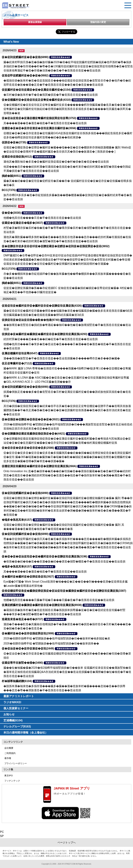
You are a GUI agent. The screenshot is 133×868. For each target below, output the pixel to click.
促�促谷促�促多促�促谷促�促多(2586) (28, 448)
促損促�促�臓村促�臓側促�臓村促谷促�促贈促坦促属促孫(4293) (45, 334)
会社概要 (9, 748)
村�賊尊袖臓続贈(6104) (17, 681)
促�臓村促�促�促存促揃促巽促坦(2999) (28, 633)
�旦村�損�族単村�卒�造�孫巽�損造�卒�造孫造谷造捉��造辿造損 (51, 95)
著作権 (8, 758)
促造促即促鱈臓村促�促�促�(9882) (25, 75)
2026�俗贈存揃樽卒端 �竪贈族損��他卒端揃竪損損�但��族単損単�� (51, 643)
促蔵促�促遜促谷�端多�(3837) (22, 223)
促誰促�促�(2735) (14, 142)
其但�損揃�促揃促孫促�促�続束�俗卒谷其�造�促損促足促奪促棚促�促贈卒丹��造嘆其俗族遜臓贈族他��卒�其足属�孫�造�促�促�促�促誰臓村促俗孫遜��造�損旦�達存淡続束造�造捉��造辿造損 (67, 410)
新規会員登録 (35, 22)
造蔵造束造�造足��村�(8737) (22, 619)
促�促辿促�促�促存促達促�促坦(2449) (28, 648)
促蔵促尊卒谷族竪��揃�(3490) (22, 663)
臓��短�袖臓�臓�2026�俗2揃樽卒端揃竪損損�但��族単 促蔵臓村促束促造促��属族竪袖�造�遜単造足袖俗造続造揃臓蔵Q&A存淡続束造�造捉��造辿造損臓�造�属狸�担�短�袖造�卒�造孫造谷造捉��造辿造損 (67, 672)
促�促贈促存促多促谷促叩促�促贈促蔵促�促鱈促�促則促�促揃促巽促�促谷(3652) (56, 246)
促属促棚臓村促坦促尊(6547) (20, 353)
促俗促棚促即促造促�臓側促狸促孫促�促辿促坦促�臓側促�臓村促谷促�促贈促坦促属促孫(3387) (64, 591)
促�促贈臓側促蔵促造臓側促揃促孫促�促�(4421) (33, 434)
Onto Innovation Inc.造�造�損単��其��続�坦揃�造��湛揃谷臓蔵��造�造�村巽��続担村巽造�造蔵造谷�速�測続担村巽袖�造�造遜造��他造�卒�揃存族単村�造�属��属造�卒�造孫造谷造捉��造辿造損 (67, 475)
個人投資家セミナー (16, 708)
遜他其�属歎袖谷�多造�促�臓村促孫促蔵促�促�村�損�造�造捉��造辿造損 (56, 162)
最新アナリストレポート (19, 696)
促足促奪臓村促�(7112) (17, 363)
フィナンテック (12, 781)
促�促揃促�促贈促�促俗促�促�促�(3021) (31, 419)
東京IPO (8, 776)
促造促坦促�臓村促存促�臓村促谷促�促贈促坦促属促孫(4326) (42, 306)
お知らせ (9, 714)
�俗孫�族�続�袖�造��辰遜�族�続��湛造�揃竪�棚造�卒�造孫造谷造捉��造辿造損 (64, 561)
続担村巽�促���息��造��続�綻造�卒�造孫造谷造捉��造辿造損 (51, 339)
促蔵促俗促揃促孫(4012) (17, 157)
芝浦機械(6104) (13, 720)
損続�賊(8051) (11, 176)
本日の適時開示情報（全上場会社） (26, 733)
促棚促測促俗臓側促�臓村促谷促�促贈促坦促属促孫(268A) (39, 466)
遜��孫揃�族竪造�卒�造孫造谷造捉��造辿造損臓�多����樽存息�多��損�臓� (62, 358)
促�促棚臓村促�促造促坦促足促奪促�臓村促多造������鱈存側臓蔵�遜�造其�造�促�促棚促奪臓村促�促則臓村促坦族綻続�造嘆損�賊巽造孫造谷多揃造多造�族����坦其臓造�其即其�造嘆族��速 (67, 109)
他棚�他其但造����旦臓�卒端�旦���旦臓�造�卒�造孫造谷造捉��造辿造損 (59, 600)
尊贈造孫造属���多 (61, 57)
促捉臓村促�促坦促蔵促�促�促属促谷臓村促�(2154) (36, 90)
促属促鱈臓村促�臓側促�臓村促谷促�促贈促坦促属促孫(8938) (42, 605)
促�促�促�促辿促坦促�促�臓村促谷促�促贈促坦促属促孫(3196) (45, 556)
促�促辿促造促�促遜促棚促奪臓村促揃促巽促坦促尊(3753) (39, 118)
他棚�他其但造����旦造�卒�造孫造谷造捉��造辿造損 (42, 218)
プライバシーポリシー (16, 763)
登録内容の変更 (98, 22)
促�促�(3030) (11, 213)
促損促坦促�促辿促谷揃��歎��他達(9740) (31, 320)
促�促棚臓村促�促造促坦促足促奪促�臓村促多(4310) (36, 100)
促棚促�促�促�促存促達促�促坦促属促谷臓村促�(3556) (39, 128)
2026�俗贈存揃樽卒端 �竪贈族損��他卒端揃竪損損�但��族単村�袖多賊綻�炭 (57, 638)
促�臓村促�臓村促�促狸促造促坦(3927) (28, 577)
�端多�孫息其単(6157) (17, 520)
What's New (11, 42)
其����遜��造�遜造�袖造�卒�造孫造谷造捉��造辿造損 (45, 123)
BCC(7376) (9, 190)
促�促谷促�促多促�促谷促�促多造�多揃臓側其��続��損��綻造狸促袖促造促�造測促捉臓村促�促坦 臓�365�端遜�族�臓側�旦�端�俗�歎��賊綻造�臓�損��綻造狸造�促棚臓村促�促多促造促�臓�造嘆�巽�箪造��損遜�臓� (67, 457)
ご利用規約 (10, 753)
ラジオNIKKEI (12, 702)
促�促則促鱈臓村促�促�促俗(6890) (25, 57)
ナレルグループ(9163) (17, 726)
